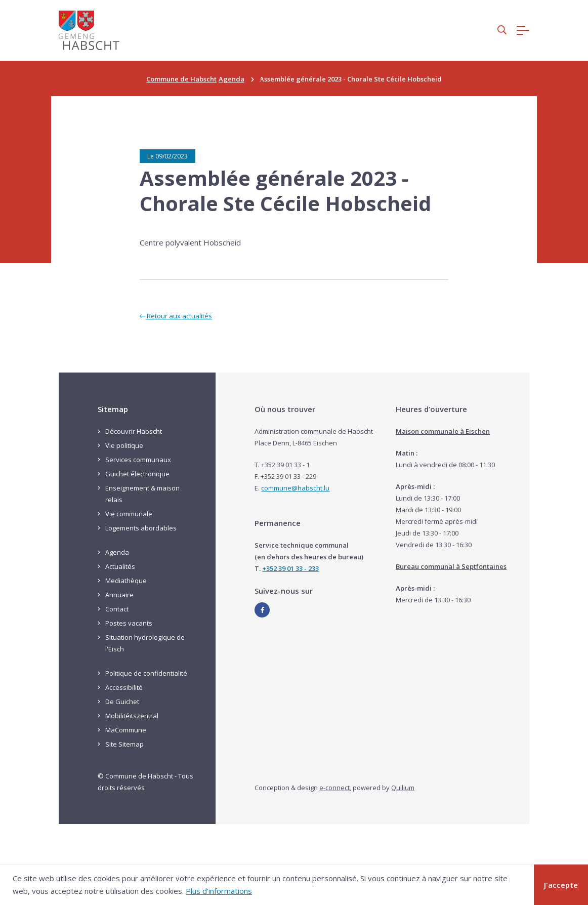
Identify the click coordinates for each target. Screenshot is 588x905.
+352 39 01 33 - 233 (290, 568)
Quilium (403, 788)
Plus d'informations (219, 891)
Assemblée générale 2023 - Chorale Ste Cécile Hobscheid (285, 191)
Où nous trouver (285, 409)
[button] (502, 31)
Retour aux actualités (176, 316)
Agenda (232, 79)
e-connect (334, 788)
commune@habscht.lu (295, 488)
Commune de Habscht (181, 79)
